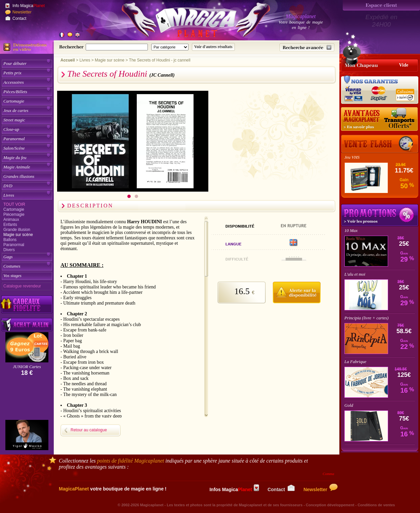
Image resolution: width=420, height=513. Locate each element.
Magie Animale (17, 167)
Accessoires (14, 82)
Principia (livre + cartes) (366, 318)
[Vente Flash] (380, 144)
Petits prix (12, 73)
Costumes (12, 266)
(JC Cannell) (162, 75)
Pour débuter (15, 63)
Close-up (11, 129)
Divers (9, 250)
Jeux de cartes (16, 110)
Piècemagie (14, 214)
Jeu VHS (352, 157)
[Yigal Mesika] (27, 435)
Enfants (10, 225)
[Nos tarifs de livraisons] (380, 119)
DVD (8, 186)
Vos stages (12, 275)
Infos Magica (234, 489)
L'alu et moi (355, 274)
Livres (9, 195)
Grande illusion (17, 230)
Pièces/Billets (15, 92)
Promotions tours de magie (380, 215)
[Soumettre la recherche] (213, 47)
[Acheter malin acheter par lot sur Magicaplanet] (27, 325)
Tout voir (14, 204)
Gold (349, 405)
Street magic (14, 120)
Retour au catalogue (89, 430)
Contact (19, 18)
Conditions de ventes (376, 505)
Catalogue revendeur (22, 286)
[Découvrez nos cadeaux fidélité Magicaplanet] (27, 305)
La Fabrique (355, 362)
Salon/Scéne (14, 148)
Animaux (11, 220)
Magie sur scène (18, 235)
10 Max (351, 230)
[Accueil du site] (188, 22)
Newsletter (22, 12)
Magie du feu (15, 157)
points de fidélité (131, 461)
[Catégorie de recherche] (170, 47)
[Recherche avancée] (307, 47)
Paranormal (14, 139)
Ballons (10, 240)
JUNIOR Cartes (27, 367)
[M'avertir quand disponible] (297, 291)
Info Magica (29, 6)
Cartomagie (14, 101)
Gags (8, 257)
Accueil (68, 60)
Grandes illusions (19, 176)
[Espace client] (381, 5)
